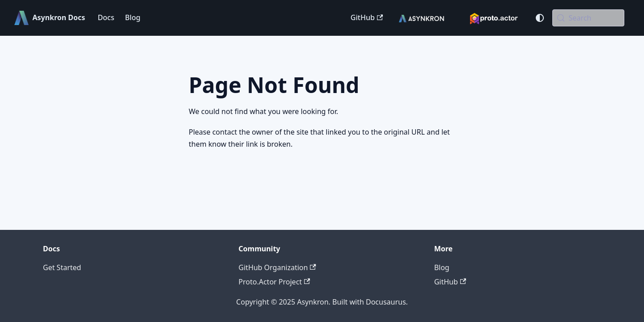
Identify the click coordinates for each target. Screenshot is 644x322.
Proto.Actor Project (274, 282)
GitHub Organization (277, 267)
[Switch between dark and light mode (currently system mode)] (540, 18)
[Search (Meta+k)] (588, 18)
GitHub (367, 17)
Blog (132, 17)
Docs (106, 17)
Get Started (62, 267)
